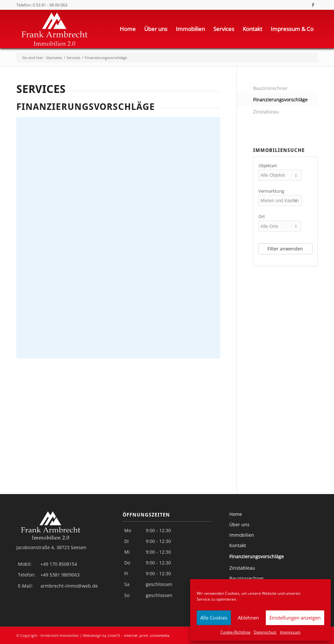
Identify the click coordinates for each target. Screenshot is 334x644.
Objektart (268, 166)
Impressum (290, 632)
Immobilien (242, 535)
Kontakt (238, 545)
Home (236, 514)
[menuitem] (128, 29)
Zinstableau (266, 112)
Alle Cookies (214, 618)
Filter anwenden (285, 249)
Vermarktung (271, 191)
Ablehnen (248, 618)
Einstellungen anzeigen (295, 618)
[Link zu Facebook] (313, 5)
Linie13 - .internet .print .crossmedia (138, 635)
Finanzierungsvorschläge (280, 100)
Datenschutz (265, 632)
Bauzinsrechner (270, 88)
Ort (262, 217)
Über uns (239, 524)
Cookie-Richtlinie (235, 632)
